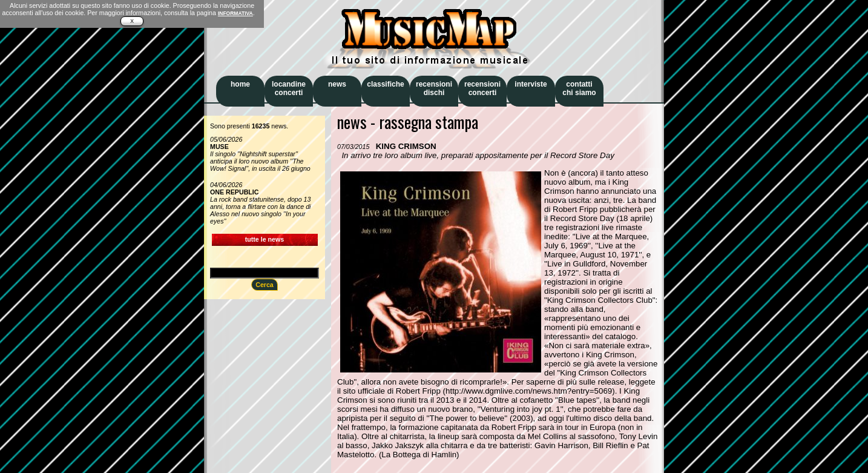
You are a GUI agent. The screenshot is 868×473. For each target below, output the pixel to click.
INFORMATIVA (235, 13)
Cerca (265, 285)
